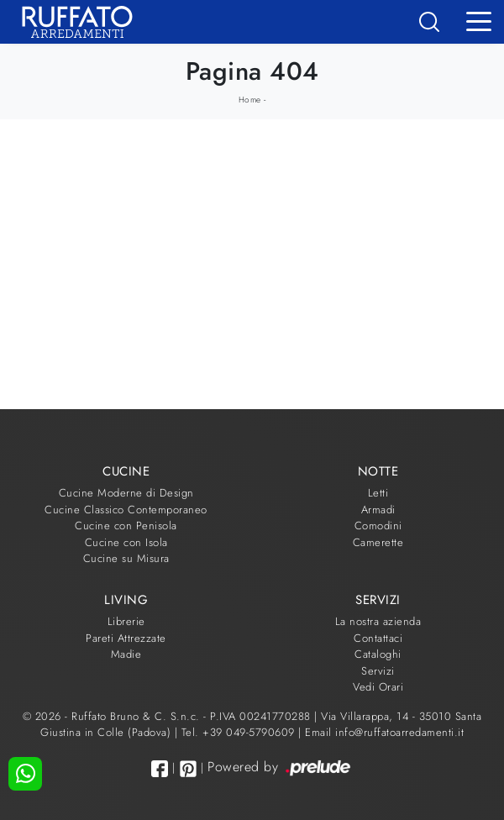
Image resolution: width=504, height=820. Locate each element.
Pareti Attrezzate (126, 638)
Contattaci (378, 638)
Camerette (378, 542)
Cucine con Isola (126, 542)
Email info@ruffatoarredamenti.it (384, 732)
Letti (378, 493)
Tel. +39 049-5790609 (240, 732)
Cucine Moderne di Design (126, 493)
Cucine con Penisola (126, 526)
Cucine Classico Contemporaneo (126, 510)
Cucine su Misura (126, 558)
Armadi (378, 510)
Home (250, 100)
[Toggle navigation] (479, 20)
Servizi (378, 671)
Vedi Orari (378, 687)
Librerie (126, 621)
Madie (126, 654)
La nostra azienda (378, 621)
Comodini (378, 526)
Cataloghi (378, 654)
